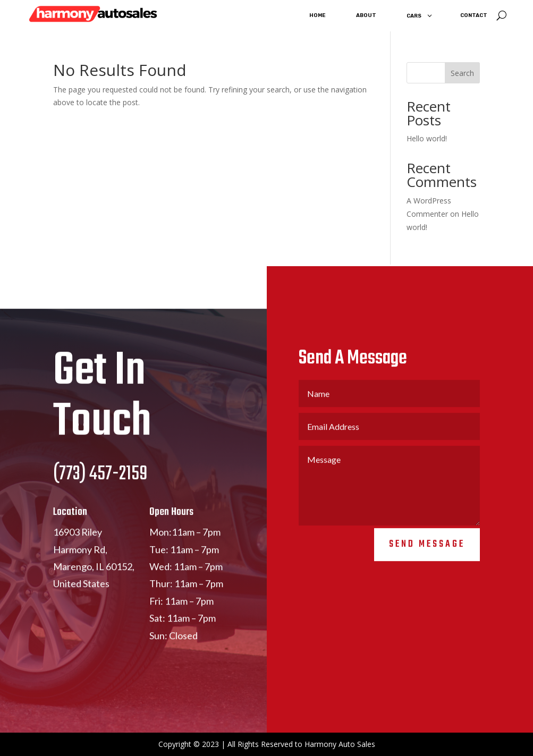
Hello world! (427, 138)
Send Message (427, 553)
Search (462, 73)
